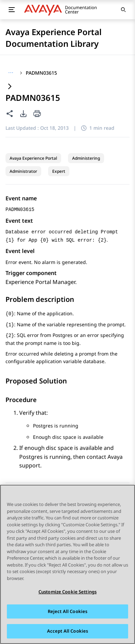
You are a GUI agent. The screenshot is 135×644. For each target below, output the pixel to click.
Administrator (23, 171)
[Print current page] (37, 114)
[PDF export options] (23, 114)
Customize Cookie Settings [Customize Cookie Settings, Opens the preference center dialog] (67, 592)
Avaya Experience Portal (33, 158)
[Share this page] (10, 114)
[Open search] (123, 10)
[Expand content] (10, 87)
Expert (59, 171)
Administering (86, 158)
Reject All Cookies (67, 611)
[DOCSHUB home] (62, 10)
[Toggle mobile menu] (12, 10)
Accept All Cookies (67, 631)
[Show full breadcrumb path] (11, 73)
